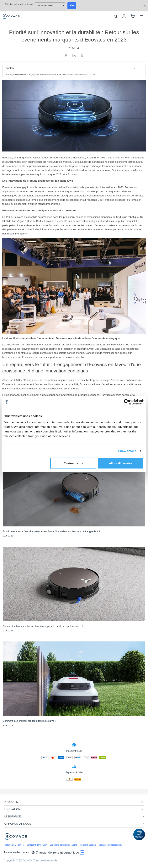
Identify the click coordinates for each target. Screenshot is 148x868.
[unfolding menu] (143, 802)
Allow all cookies (121, 463)
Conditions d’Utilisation (37, 845)
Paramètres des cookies (16, 852)
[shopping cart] (133, 16)
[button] (139, 834)
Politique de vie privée (14, 845)
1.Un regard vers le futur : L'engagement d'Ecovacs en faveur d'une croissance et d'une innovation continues (50, 74)
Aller (72, 5)
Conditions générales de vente (63, 845)
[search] (116, 16)
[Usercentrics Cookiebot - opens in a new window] (127, 402)
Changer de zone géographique (55, 852)
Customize (73, 463)
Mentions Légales (88, 845)
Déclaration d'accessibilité (110, 845)
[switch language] (82, 853)
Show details (127, 451)
